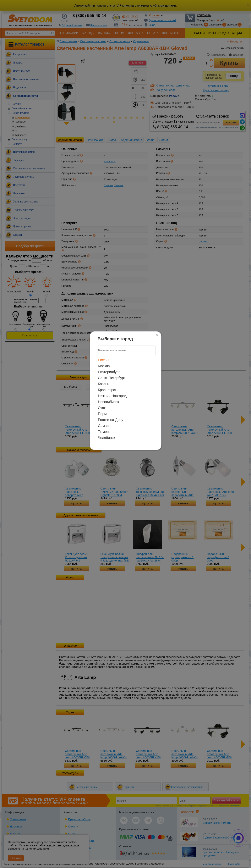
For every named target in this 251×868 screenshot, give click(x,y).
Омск (102, 408)
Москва (104, 366)
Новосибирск (109, 402)
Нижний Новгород (112, 396)
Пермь (103, 414)
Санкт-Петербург (112, 378)
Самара (104, 426)
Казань (104, 384)
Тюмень (104, 432)
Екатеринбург (109, 372)
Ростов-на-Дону (111, 420)
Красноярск (107, 390)
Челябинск (107, 438)
